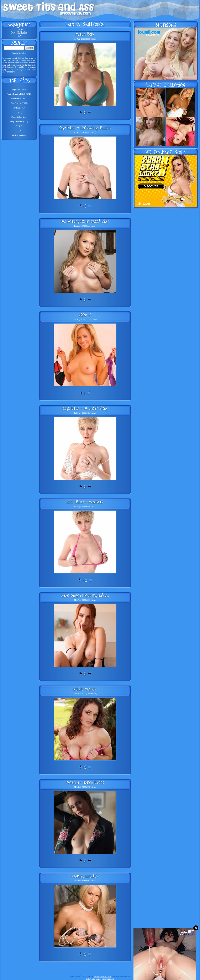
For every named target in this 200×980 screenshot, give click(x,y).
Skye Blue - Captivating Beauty (85, 128)
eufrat (5, 63)
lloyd (30, 60)
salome (25, 63)
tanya (33, 69)
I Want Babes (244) (19, 117)
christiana (7, 67)
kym (22, 69)
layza (27, 67)
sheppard (11, 72)
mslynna (11, 60)
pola (17, 69)
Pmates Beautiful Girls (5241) (19, 94)
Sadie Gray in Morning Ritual (85, 595)
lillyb (28, 69)
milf (9, 65)
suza (4, 65)
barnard (32, 63)
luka (4, 60)
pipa (13, 65)
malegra (11, 69)
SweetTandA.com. (103, 976)
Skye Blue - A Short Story (85, 408)
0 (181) (19, 126)
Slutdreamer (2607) (19, 99)
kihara (18, 65)
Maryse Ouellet (85, 876)
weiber (11, 63)
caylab (25, 58)
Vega (24, 60)
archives (18, 63)
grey (4, 69)
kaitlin (25, 65)
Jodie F (85, 315)
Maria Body (85, 34)
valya (18, 60)
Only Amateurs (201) (19, 122)
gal (34, 60)
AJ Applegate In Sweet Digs (85, 221)
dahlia (22, 67)
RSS (19, 36)
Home (19, 29)
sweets (33, 67)
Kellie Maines (85, 689)
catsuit (15, 58)
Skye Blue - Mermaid (85, 502)
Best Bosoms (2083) (19, 103)
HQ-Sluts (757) (19, 108)
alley (4, 72)
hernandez (7, 58)
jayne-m (32, 58)
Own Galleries (19, 33)
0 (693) (19, 112)
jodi (20, 58)
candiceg (15, 67)
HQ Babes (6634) (19, 89)
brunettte (32, 65)
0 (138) (19, 131)
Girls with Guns (19, 135)
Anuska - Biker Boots (85, 782)
